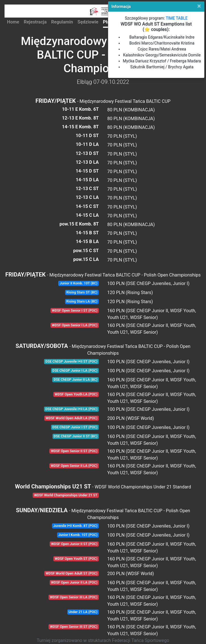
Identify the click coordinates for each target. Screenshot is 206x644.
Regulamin (62, 22)
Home (13, 22)
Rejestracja (35, 22)
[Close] (199, 6)
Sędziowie (88, 22)
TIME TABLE (177, 18)
